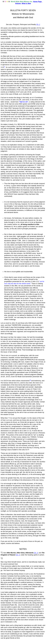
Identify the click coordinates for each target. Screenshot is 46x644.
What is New (26, 3)
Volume (18, 3)
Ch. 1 (38, 24)
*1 (4, 67)
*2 (30, 380)
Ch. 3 (36, 553)
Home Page (38, 2)
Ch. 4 (18, 555)
